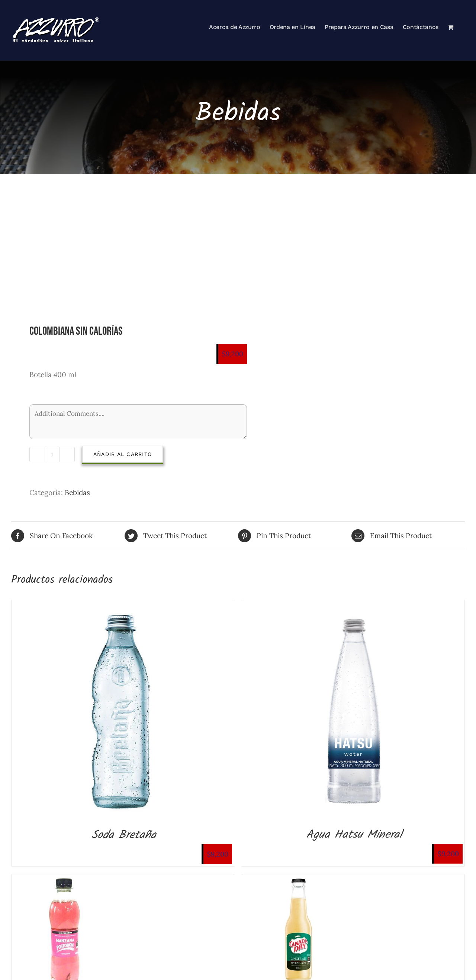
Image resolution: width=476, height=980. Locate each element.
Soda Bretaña (124, 835)
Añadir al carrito (123, 454)
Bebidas (77, 492)
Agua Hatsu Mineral (354, 835)
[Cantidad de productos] (52, 454)
